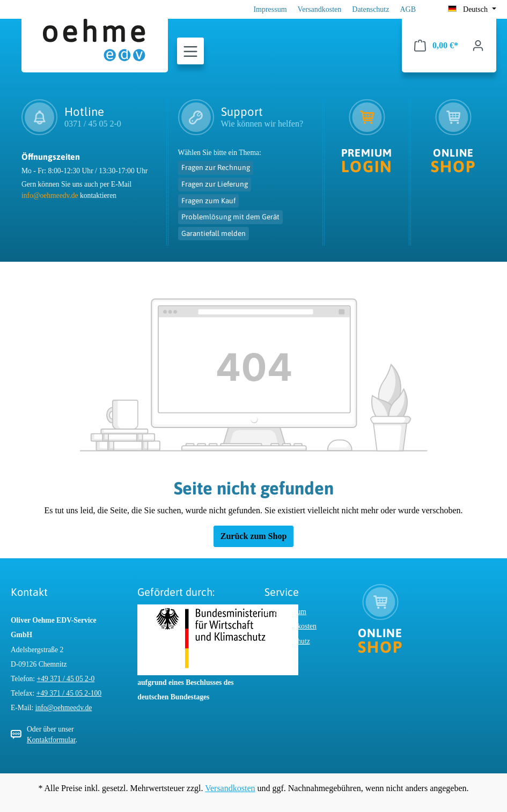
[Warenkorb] (436, 46)
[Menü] (190, 51)
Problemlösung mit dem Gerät (230, 217)
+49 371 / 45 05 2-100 (69, 693)
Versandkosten (320, 9)
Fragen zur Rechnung (216, 167)
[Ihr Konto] (478, 46)
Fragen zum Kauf (208, 201)
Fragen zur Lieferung (215, 184)
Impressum (270, 9)
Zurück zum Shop (254, 536)
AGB (408, 9)
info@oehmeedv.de (50, 195)
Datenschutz (370, 9)
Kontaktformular (51, 740)
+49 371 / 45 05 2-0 (66, 679)
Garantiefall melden (214, 233)
